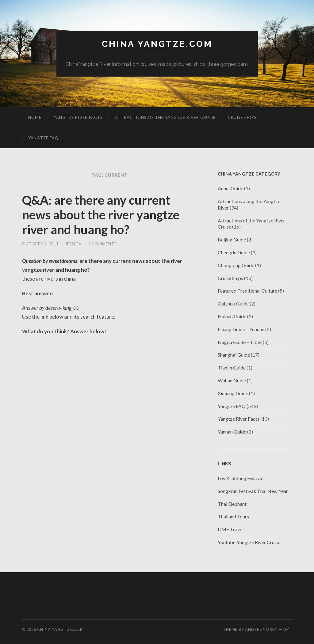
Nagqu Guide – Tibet (240, 342)
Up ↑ (288, 629)
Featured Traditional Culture (247, 291)
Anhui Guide (230, 188)
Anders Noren (261, 629)
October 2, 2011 (40, 244)
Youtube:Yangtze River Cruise (249, 542)
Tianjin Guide (232, 367)
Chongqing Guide (236, 265)
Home (35, 117)
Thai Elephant (232, 504)
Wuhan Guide (232, 380)
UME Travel (231, 529)
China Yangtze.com (157, 44)
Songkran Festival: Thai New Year (253, 491)
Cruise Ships (242, 117)
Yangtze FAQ (43, 138)
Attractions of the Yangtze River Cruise (165, 117)
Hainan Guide (232, 316)
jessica (73, 244)
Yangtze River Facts (78, 117)
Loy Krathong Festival (241, 478)
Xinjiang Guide (233, 393)
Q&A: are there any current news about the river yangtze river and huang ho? (101, 215)
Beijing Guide (232, 239)
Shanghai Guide (234, 355)
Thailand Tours (233, 516)
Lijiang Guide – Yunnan (241, 329)
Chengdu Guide (234, 252)
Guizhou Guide (233, 303)
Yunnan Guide (232, 432)
